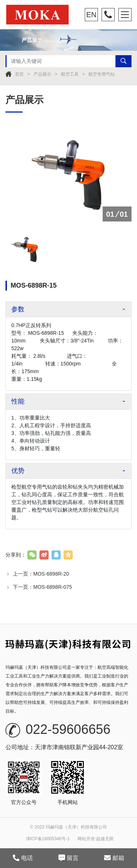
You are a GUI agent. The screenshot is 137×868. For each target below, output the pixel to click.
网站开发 (86, 839)
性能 (18, 401)
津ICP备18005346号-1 (48, 839)
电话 (23, 858)
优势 (18, 471)
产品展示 (42, 74)
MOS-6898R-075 (53, 587)
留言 (68, 858)
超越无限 (105, 839)
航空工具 (70, 74)
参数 (18, 309)
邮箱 (114, 858)
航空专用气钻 (102, 74)
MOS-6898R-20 (51, 574)
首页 (19, 74)
